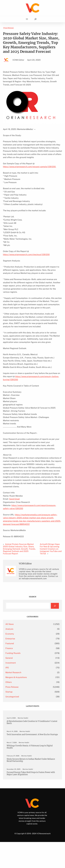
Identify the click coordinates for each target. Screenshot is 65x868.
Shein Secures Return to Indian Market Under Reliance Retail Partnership (31, 760)
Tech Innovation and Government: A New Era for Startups (32, 735)
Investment (11, 663)
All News (10, 624)
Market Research (13, 672)
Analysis (9, 629)
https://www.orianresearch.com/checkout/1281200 (26, 255)
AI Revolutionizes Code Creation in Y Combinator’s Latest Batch (32, 722)
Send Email (14, 499)
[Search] (55, 606)
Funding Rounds (13, 653)
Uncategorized (12, 697)
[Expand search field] (35, 19)
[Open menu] (27, 19)
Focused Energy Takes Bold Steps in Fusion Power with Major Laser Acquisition (31, 773)
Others (9, 682)
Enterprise (10, 639)
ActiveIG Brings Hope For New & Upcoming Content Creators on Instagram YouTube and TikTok (51, 549)
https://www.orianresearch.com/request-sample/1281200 (30, 167)
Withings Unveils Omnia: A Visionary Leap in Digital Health (30, 747)
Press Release (8, 28)
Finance (9, 648)
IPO (7, 668)
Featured (10, 643)
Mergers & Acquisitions (16, 677)
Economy (10, 634)
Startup (9, 692)
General (9, 658)
